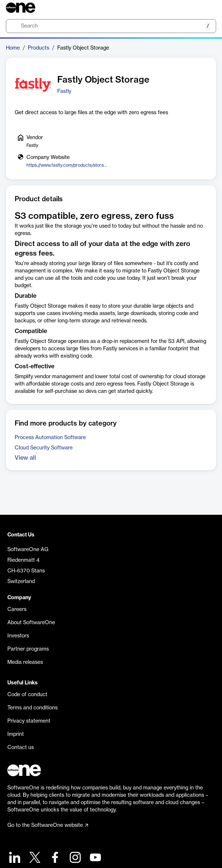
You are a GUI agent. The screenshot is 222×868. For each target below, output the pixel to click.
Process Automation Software (50, 438)
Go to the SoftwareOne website (48, 825)
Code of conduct (27, 695)
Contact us (21, 748)
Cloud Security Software (44, 448)
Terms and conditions (32, 708)
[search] (111, 26)
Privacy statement (29, 721)
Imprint (16, 734)
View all (25, 458)
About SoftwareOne (31, 623)
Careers (17, 610)
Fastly (64, 91)
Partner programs (28, 649)
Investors (18, 636)
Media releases (25, 662)
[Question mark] (206, 8)
